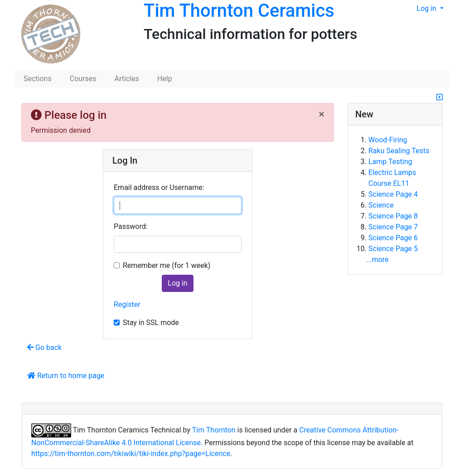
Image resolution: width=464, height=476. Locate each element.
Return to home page (66, 376)
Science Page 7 (393, 227)
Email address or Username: (159, 187)
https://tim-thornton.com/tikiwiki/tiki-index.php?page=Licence (131, 454)
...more (377, 260)
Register (127, 304)
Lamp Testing (390, 162)
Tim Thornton (214, 430)
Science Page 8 (393, 216)
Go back (44, 347)
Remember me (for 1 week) (167, 265)
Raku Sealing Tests (399, 151)
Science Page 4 (393, 194)
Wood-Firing (388, 140)
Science (381, 205)
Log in (428, 8)
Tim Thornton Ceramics (239, 11)
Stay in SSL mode (151, 323)
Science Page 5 (393, 249)
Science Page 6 (393, 238)
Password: (131, 226)
